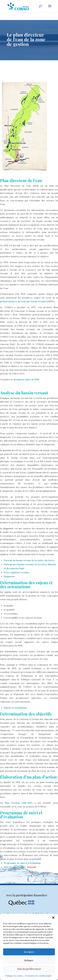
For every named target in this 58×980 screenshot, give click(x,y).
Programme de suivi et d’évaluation (22, 863)
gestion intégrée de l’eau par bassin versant (23, 301)
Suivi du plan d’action (15, 867)
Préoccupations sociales (16, 572)
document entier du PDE (26, 380)
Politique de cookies (14, 976)
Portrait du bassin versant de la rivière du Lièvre (29, 560)
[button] (53, 918)
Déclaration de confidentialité (38, 976)
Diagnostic (9, 576)
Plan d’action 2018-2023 (19, 803)
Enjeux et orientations (15, 708)
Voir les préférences (29, 969)
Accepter (29, 952)
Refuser (29, 960)
